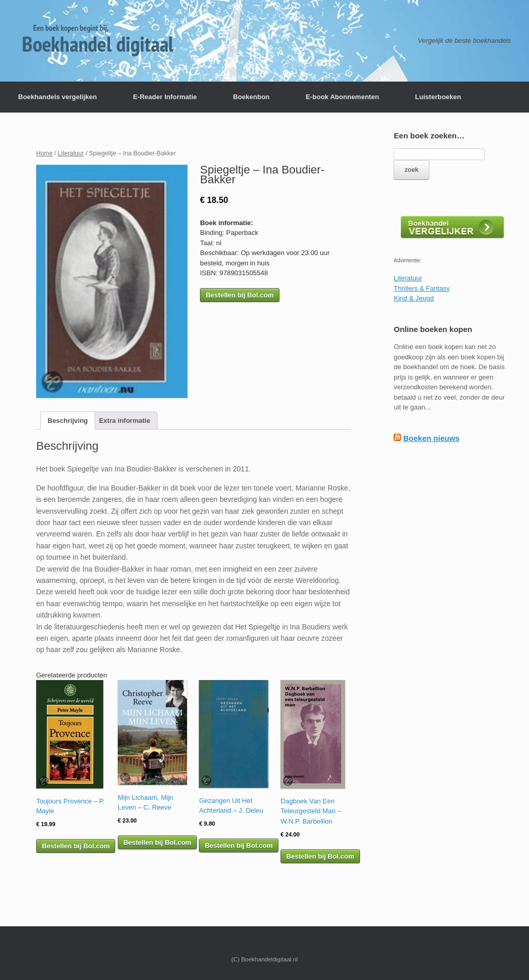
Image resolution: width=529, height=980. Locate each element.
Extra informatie (125, 421)
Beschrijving (68, 421)
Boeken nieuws (431, 438)
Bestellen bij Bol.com (239, 295)
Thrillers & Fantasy (422, 288)
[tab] (68, 421)
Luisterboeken (438, 97)
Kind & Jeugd (414, 298)
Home (44, 153)
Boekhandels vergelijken (57, 97)
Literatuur (71, 153)
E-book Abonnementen (343, 97)
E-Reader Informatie (165, 97)
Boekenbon (251, 97)
